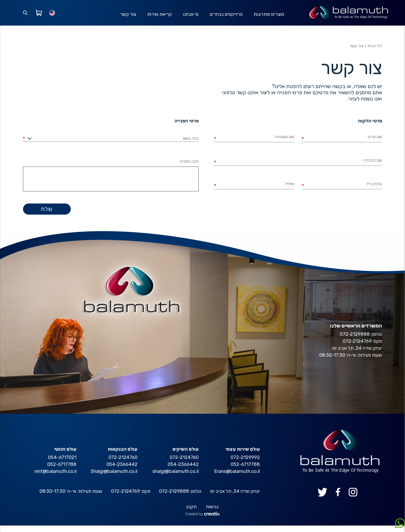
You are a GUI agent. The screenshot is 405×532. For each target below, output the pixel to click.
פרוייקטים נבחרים (226, 17)
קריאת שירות (158, 17)
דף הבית (375, 52)
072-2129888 (174, 498)
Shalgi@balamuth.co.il (114, 478)
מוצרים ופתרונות (269, 17)
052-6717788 (245, 471)
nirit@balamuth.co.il (55, 478)
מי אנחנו (190, 17)
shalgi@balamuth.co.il (176, 478)
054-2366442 (183, 471)
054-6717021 (62, 464)
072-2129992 (245, 464)
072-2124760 (184, 464)
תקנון (192, 513)
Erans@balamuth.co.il (237, 478)
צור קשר (127, 17)
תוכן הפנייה (189, 168)
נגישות (212, 513)
